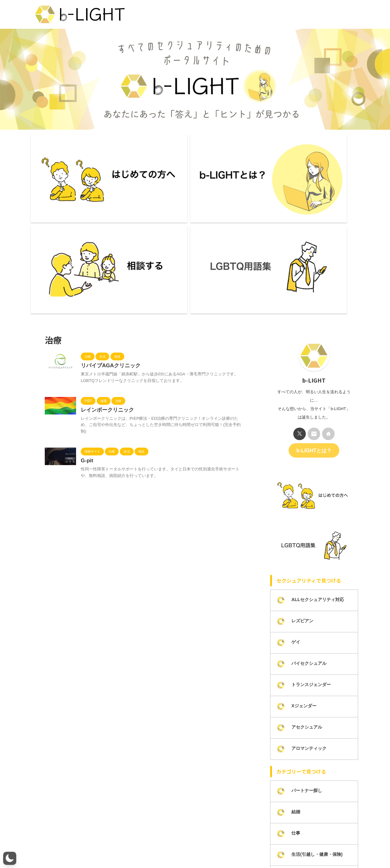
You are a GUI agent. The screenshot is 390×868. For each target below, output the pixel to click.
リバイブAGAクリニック (109, 232)
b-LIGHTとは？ (314, 316)
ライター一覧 (101, 847)
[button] (10, 858)
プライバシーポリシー (200, 847)
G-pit (87, 328)
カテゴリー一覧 (240, 847)
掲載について (272, 847)
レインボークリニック (106, 277)
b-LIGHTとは (71, 847)
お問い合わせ (162, 847)
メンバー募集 (131, 847)
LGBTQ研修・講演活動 (311, 847)
